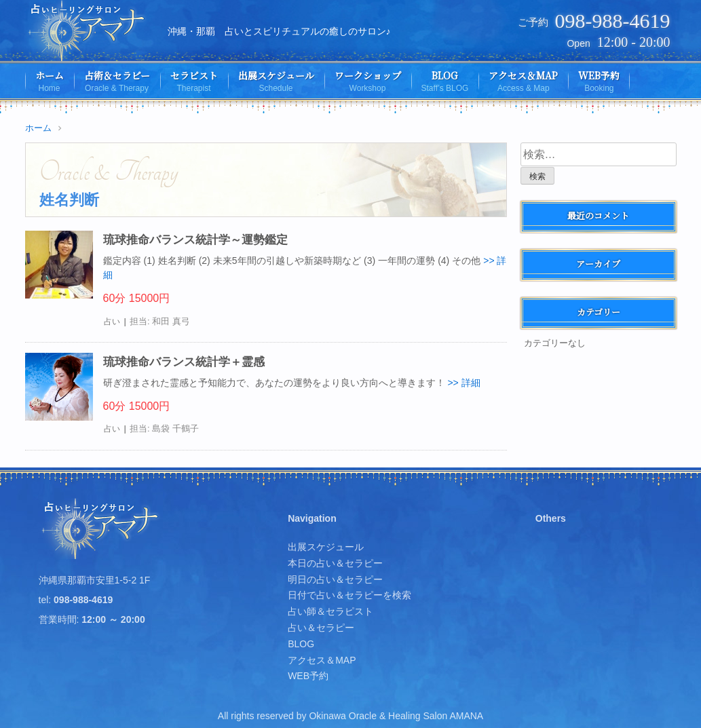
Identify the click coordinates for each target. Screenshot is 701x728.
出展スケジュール (326, 547)
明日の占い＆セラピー (335, 579)
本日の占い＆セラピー (335, 563)
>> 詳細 (463, 383)
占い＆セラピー (321, 628)
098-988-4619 (613, 21)
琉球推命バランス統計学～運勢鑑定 (195, 240)
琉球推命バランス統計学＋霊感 (184, 362)
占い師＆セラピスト (330, 611)
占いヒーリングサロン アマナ (101, 529)
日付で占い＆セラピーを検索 (349, 595)
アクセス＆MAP (322, 660)
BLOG (301, 644)
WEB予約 (308, 676)
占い (112, 322)
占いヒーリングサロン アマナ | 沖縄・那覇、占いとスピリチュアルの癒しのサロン (88, 31)
